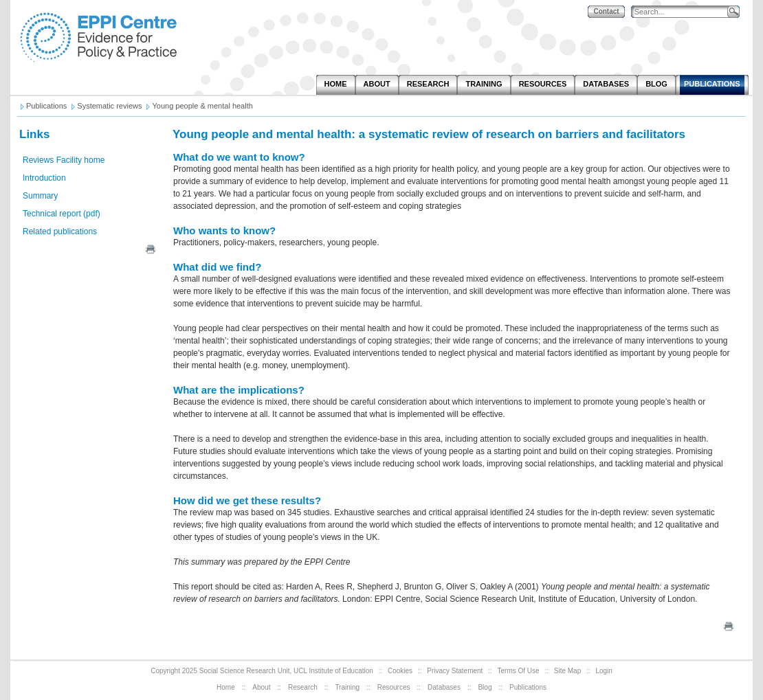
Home (226, 687)
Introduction (44, 178)
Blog (485, 687)
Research (303, 687)
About (261, 687)
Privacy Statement (455, 671)
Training (347, 687)
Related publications (60, 232)
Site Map (567, 671)
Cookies (400, 671)
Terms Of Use (519, 671)
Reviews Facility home (64, 160)
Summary (40, 196)
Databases (444, 687)
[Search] (683, 12)
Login (604, 671)
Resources (394, 687)
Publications (528, 687)
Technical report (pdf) (62, 214)
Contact (606, 11)
